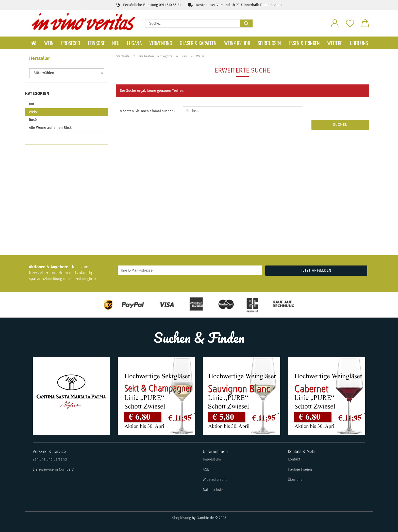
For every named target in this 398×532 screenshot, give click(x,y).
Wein (49, 43)
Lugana (134, 43)
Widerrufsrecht (215, 480)
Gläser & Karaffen (198, 43)
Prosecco (71, 43)
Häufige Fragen (300, 469)
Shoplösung (181, 518)
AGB (206, 469)
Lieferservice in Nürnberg (53, 469)
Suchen (340, 125)
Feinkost (96, 43)
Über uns (359, 43)
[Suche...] (246, 23)
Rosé (33, 120)
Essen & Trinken (304, 43)
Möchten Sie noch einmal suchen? (147, 111)
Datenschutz (213, 490)
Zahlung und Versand (50, 459)
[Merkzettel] (350, 23)
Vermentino (161, 43)
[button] (335, 23)
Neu (116, 43)
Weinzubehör (237, 43)
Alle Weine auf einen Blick (50, 128)
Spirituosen (269, 43)
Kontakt (294, 459)
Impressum (212, 459)
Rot (32, 104)
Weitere (335, 43)
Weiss (34, 112)
